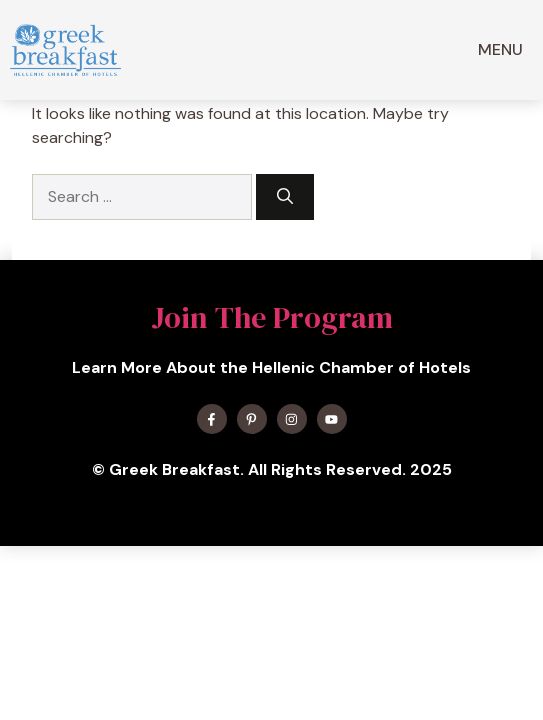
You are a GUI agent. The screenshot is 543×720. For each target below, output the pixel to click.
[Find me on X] (252, 419)
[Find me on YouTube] (332, 419)
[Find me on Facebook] (212, 419)
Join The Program (272, 317)
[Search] (285, 197)
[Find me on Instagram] (292, 419)
